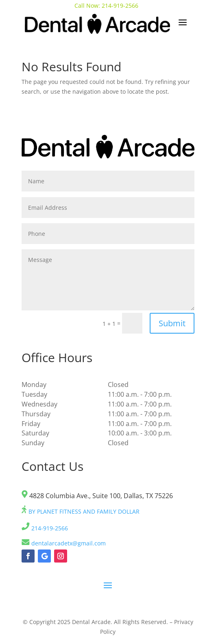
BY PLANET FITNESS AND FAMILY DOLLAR (81, 511)
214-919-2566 (121, 5)
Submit (172, 323)
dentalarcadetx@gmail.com (64, 543)
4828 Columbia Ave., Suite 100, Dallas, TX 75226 (97, 496)
